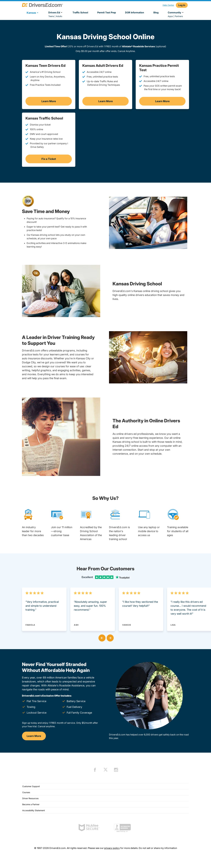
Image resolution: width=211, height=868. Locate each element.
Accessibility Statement (34, 810)
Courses (26, 792)
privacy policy (112, 848)
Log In (182, 5)
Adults (59, 16)
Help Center (168, 5)
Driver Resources (30, 798)
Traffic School (80, 12)
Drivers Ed (56, 12)
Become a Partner (31, 804)
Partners (179, 16)
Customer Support (31, 786)
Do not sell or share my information (158, 848)
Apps (170, 16)
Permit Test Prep (107, 12)
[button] (101, 637)
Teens (51, 16)
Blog (156, 12)
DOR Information (135, 12)
